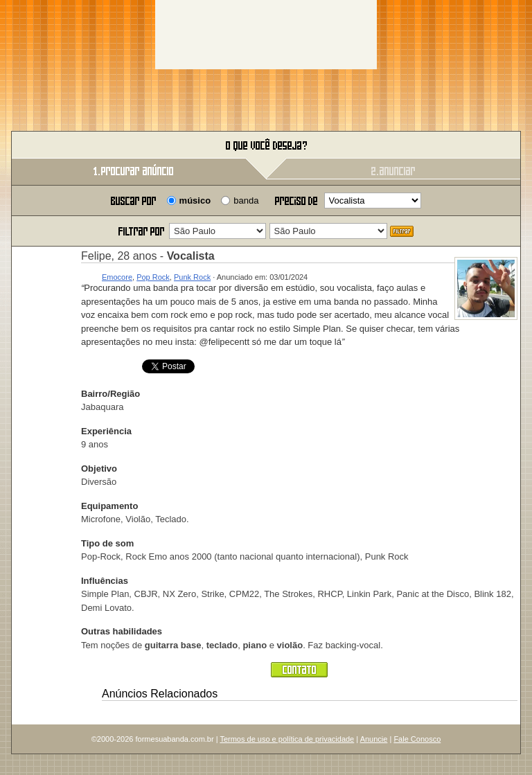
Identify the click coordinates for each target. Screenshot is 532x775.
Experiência (106, 431)
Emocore (117, 277)
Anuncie (374, 739)
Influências (105, 581)
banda (246, 201)
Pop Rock (153, 277)
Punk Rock (192, 277)
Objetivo (99, 469)
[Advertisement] (266, 35)
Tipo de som (107, 543)
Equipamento (109, 506)
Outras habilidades (122, 631)
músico (195, 201)
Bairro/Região (110, 394)
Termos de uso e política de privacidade (287, 739)
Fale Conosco (417, 739)
